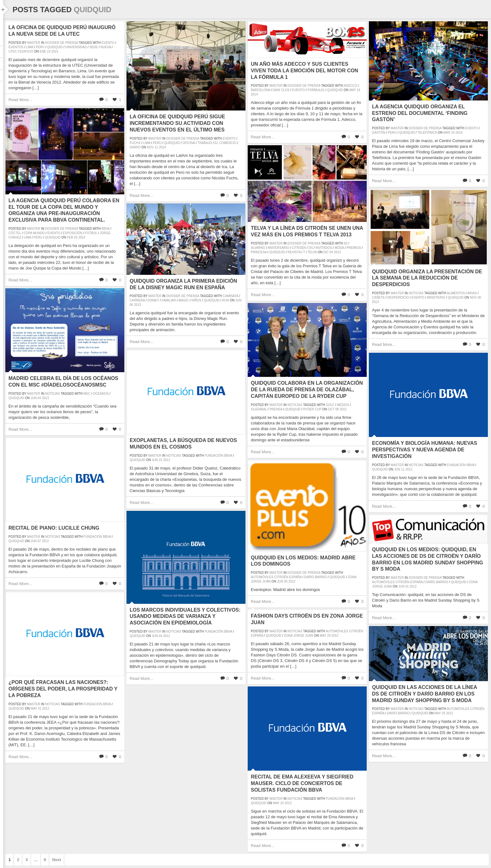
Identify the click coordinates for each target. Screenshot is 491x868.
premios (354, 248)
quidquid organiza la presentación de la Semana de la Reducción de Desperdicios (427, 278)
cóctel (15, 233)
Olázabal (259, 409)
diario (135, 147)
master (34, 43)
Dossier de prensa (62, 43)
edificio (26, 51)
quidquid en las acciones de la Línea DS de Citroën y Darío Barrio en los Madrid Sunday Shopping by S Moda (424, 694)
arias (472, 293)
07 (39, 541)
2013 (337, 252)
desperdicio (398, 298)
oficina (189, 143)
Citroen (299, 248)
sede (93, 47)
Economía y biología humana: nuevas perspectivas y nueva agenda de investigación (425, 450)
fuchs (135, 143)
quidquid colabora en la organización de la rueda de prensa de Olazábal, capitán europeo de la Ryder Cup (307, 390)
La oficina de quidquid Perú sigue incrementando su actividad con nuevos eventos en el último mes (177, 123)
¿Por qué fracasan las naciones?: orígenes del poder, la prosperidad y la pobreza (63, 689)
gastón (379, 133)
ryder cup (312, 409)
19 (49, 51)
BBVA (105, 229)
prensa (276, 409)
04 (331, 252)
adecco (351, 86)
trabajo (205, 143)
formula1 (316, 90)
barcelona (260, 90)
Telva (312, 252)
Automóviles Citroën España (276, 577)
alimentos (456, 293)
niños (196, 300)
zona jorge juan (299, 636)
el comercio (225, 143)
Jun (238, 300)
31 (40, 709)
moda (339, 248)
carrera (137, 300)
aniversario (278, 248)
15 (160, 460)
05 (286, 581)
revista (294, 252)
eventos (16, 47)
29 (329, 636)
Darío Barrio (315, 577)
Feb (70, 237)
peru (40, 47)
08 (337, 409)
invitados (324, 248)
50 (346, 243)
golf (330, 405)
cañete (378, 298)
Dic (326, 252)
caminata (230, 296)
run (226, 300)
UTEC (13, 51)
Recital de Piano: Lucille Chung (54, 528)
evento (108, 43)
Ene (43, 51)
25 (444, 713)
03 (76, 237)
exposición (73, 233)
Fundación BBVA (219, 456)
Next (57, 860)
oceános (101, 394)
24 (453, 133)
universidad (76, 47)
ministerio (436, 298)
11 (156, 147)
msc (87, 394)
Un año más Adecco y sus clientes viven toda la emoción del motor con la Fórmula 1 (305, 71)
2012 (343, 409)
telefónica (427, 133)
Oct (331, 409)
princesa (259, 252)
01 (407, 586)
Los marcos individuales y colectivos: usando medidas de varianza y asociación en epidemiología (185, 616)
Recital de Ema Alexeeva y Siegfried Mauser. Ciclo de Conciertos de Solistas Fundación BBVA (302, 783)
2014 (162, 147)
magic (184, 300)
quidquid (55, 47)
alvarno (258, 248)
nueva (106, 47)
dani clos (281, 90)
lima (30, 47)
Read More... (20, 100)
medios (343, 405)
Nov (150, 147)
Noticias (416, 293)
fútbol (91, 233)
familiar (169, 300)
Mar (447, 133)
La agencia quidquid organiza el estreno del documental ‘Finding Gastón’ (420, 113)
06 (479, 298)
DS (311, 248)
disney (153, 300)
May (352, 90)
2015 (55, 51)
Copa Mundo (34, 233)
